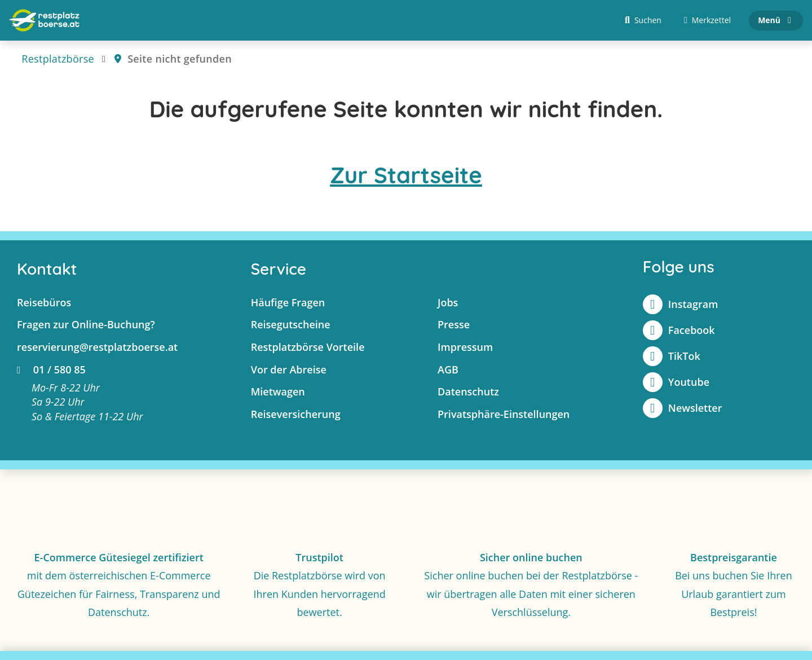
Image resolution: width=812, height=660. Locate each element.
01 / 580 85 (51, 369)
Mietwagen (278, 391)
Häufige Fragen (288, 302)
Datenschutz (468, 391)
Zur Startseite (406, 175)
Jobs (448, 302)
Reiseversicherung (296, 414)
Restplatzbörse (58, 59)
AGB (448, 369)
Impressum (465, 347)
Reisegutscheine (291, 324)
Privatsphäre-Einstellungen (504, 414)
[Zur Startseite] (44, 20)
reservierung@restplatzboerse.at (97, 347)
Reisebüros (44, 302)
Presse (454, 324)
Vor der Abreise (289, 369)
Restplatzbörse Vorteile (308, 347)
